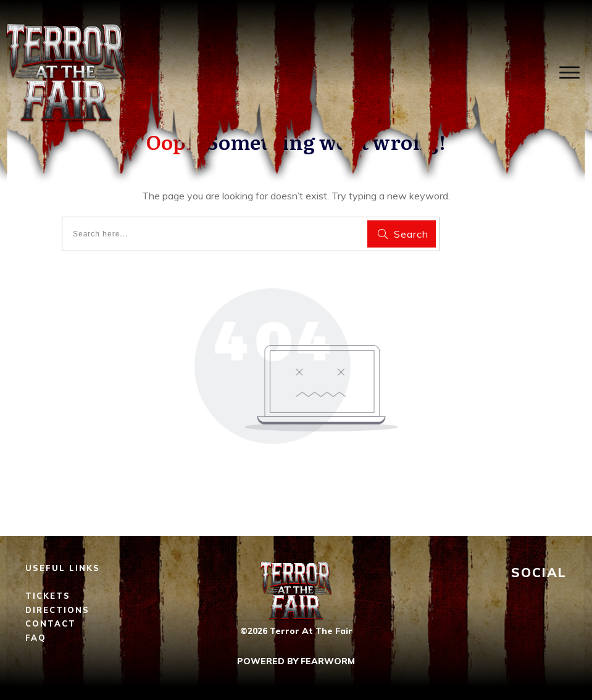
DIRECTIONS (57, 610)
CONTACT (51, 623)
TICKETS (48, 596)
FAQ (36, 638)
